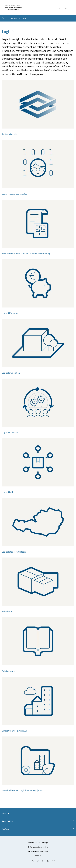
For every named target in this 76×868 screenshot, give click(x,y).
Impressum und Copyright (38, 843)
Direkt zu (38, 814)
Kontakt (38, 829)
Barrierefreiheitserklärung (38, 852)
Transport (15, 19)
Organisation (38, 822)
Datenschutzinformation (38, 847)
